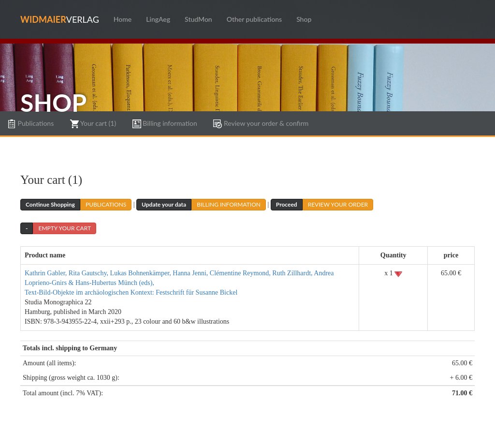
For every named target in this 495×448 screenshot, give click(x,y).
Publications (30, 124)
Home (123, 19)
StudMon (198, 19)
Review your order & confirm (261, 124)
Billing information (165, 124)
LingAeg (158, 19)
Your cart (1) (93, 124)
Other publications (254, 19)
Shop (304, 19)
